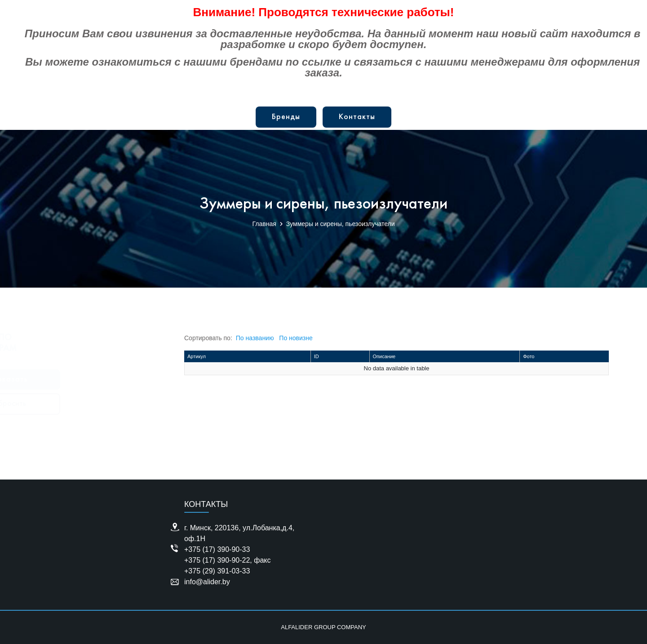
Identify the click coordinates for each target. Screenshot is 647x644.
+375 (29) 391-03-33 (217, 571)
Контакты (357, 117)
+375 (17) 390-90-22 (217, 560)
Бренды (286, 117)
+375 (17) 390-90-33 (217, 549)
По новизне (296, 338)
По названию (255, 338)
